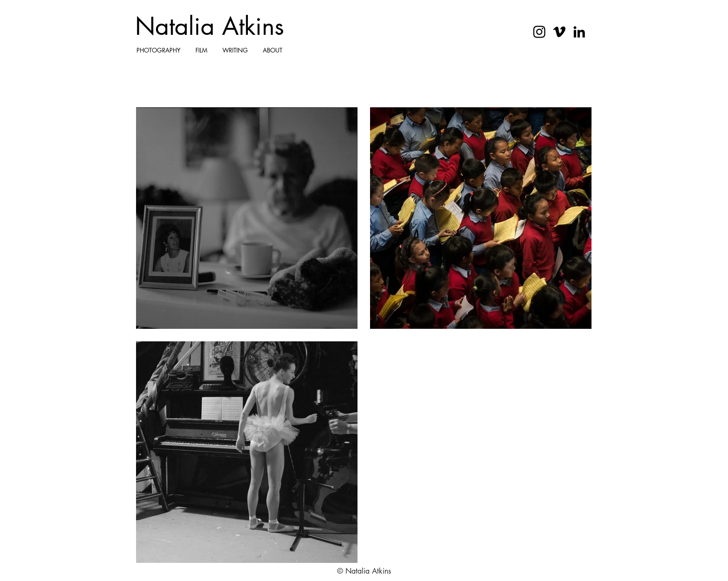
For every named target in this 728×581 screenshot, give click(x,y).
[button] (159, 50)
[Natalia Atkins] (210, 26)
